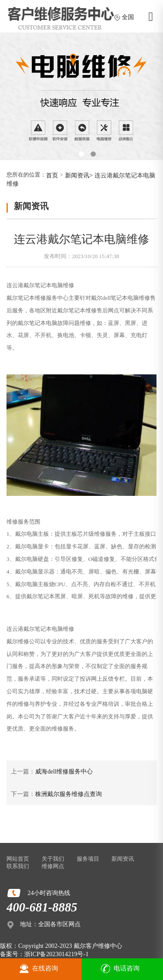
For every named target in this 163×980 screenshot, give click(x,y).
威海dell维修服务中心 (64, 772)
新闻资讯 (77, 175)
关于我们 (53, 859)
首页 (52, 175)
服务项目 (88, 859)
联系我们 (18, 866)
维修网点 (53, 866)
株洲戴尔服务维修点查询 (68, 794)
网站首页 (18, 859)
